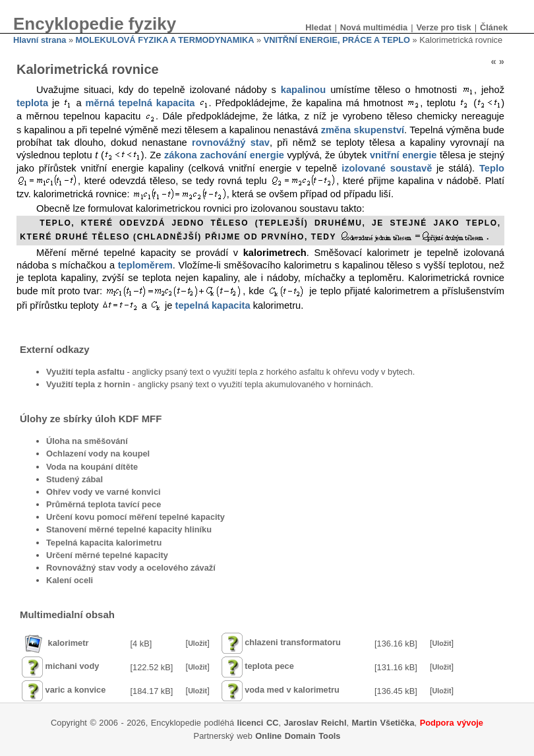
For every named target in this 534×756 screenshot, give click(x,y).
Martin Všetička (383, 723)
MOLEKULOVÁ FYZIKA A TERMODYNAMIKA (165, 40)
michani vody (73, 667)
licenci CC (258, 723)
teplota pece (269, 667)
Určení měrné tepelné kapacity (107, 555)
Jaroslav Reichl (315, 723)
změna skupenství (363, 130)
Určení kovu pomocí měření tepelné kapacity (135, 517)
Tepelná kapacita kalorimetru (104, 543)
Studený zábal (74, 479)
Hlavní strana (40, 40)
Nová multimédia (374, 27)
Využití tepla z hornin (88, 384)
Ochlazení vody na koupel (98, 454)
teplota (32, 103)
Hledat (318, 27)
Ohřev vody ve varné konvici (104, 492)
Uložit (197, 643)
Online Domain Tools (298, 736)
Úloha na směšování (87, 441)
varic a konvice (76, 690)
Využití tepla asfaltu (85, 372)
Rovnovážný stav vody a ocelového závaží (131, 568)
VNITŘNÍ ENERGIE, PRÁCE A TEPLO (337, 40)
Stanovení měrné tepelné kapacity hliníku (129, 529)
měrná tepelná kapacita (140, 103)
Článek (494, 27)
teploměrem (145, 265)
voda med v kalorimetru (292, 690)
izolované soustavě (387, 168)
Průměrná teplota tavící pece (104, 504)
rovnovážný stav (231, 142)
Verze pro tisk (443, 27)
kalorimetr (69, 643)
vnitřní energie (403, 155)
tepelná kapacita (213, 305)
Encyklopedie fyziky (95, 24)
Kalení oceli (70, 580)
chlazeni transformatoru (293, 643)
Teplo (492, 168)
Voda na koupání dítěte (92, 467)
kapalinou (303, 90)
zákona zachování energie (224, 155)
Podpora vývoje (452, 723)
